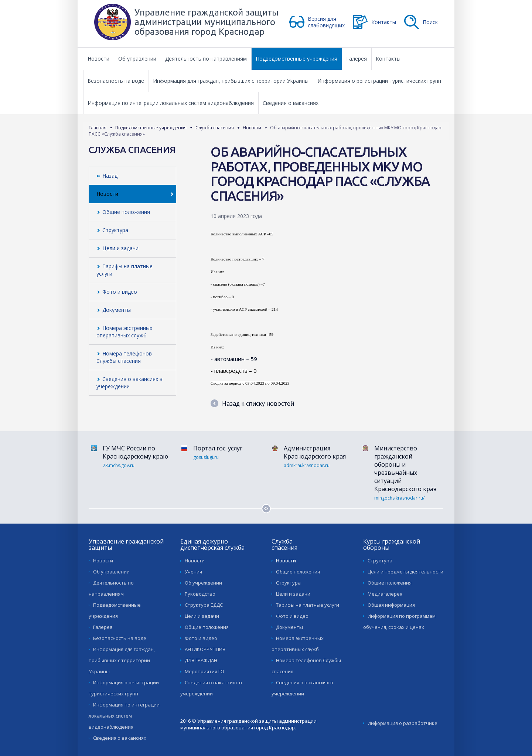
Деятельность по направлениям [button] (206, 59)
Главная (98, 128)
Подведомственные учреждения (151, 128)
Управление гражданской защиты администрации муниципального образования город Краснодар (207, 22)
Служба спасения (215, 128)
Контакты (384, 22)
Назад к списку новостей (252, 403)
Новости (252, 128)
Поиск (430, 22)
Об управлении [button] (137, 59)
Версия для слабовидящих (326, 22)
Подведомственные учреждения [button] (296, 59)
